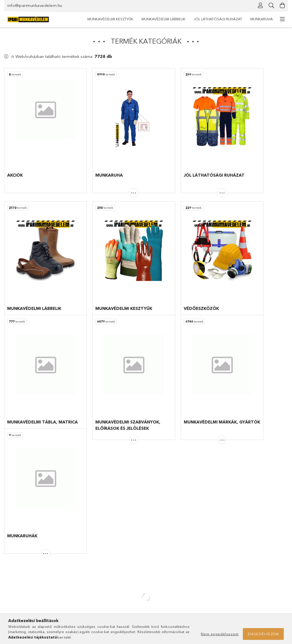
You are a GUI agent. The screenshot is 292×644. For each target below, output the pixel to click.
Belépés (83, 564)
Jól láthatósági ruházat (142, 19)
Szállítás (156, 597)
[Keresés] (271, 5)
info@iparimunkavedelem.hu (35, 5)
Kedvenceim (87, 597)
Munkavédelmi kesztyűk (250, 19)
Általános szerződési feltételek (175, 572)
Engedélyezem (263, 634)
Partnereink (13, 613)
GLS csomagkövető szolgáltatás (146, 524)
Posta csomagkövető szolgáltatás (148, 529)
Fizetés (155, 589)
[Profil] (260, 5)
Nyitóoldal (13, 564)
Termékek (12, 572)
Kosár (81, 589)
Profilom (83, 580)
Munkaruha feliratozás (22, 580)
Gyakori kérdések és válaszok (174, 564)
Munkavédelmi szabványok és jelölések (37, 597)
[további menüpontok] (282, 19)
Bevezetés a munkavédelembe (29, 605)
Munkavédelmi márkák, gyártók (30, 589)
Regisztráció (87, 572)
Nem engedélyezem (220, 634)
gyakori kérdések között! (70, 532)
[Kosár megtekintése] (282, 5)
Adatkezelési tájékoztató (170, 580)
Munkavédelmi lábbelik (197, 19)
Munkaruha (99, 19)
